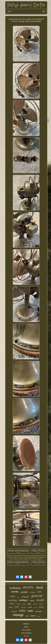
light (39, 616)
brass (12, 604)
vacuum (14, 611)
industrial (23, 607)
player (33, 616)
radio (22, 610)
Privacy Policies (26, 630)
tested (38, 612)
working (13, 600)
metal (24, 604)
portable (24, 592)
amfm (30, 607)
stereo (11, 607)
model (40, 600)
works (15, 591)
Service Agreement (26, 633)
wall (17, 607)
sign (29, 604)
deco (18, 597)
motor (41, 607)
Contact (26, 627)
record (35, 608)
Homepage (26, 624)
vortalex (35, 604)
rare (39, 592)
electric (28, 587)
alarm (32, 601)
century (33, 592)
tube (31, 611)
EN (25, 636)
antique (23, 600)
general (37, 596)
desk (27, 616)
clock (39, 587)
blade (13, 596)
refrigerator (25, 597)
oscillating (15, 588)
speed (41, 604)
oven (18, 604)
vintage (18, 615)
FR (28, 636)
